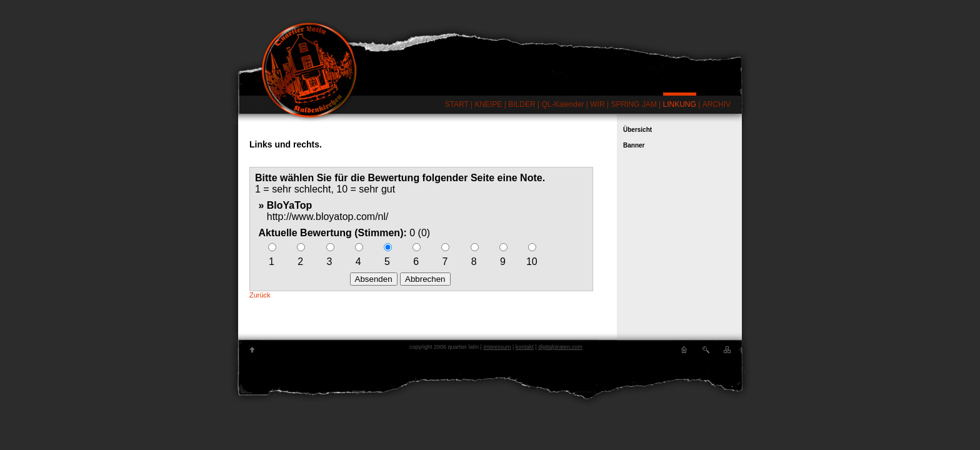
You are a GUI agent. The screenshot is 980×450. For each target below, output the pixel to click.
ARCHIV (717, 104)
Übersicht (637, 130)
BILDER (522, 104)
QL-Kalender (562, 104)
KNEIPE (488, 104)
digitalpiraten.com (560, 347)
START (457, 104)
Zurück (260, 295)
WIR (597, 104)
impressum (497, 347)
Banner (634, 145)
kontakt (525, 347)
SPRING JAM (633, 104)
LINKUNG (680, 104)
